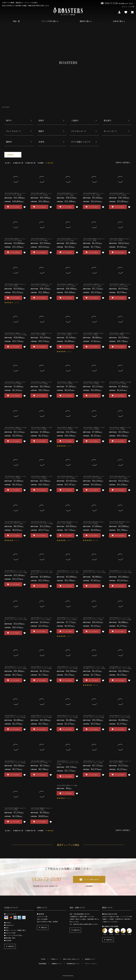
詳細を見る (11, 946)
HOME (43, 959)
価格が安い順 (19, 163)
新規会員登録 (42, 964)
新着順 (42, 163)
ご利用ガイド (54, 959)
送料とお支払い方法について (71, 959)
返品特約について (90, 959)
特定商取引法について (73, 964)
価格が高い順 (32, 163)
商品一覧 (16, 21)
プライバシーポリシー (91, 964)
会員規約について (57, 964)
